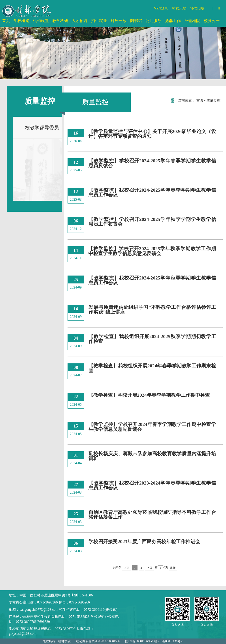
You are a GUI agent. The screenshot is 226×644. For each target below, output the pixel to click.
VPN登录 (161, 8)
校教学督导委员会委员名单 (36, 132)
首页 (200, 100)
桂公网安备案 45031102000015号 (98, 641)
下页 (150, 568)
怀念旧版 (197, 8)
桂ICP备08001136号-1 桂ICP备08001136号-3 (154, 641)
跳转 (173, 568)
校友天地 (179, 8)
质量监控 (213, 100)
